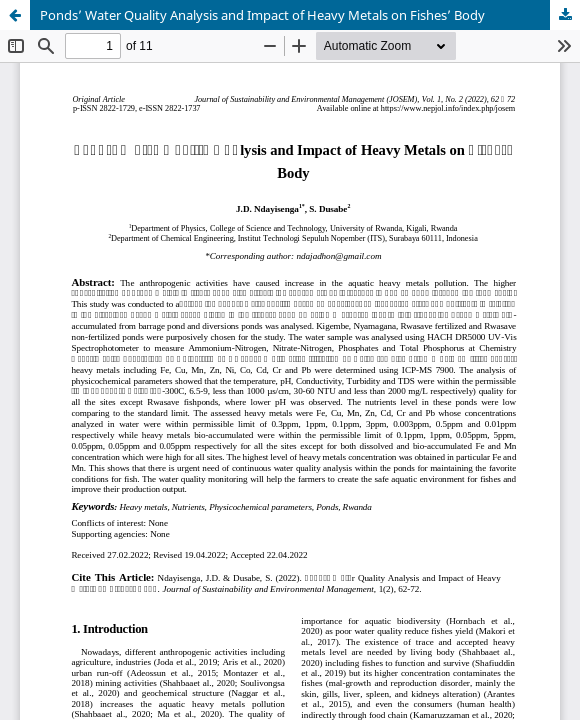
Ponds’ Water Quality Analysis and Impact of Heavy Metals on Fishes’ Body (262, 15)
